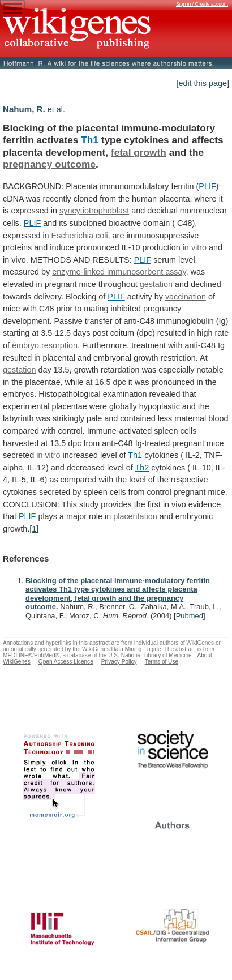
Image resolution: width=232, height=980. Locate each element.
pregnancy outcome (49, 164)
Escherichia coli (80, 236)
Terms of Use (162, 662)
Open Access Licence (66, 662)
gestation (156, 284)
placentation (135, 516)
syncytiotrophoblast (94, 211)
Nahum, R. (24, 109)
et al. (56, 109)
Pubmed (190, 616)
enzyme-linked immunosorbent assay (119, 272)
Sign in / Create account (202, 4)
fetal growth (139, 152)
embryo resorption (45, 345)
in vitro (195, 247)
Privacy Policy (119, 662)
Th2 (142, 468)
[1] (34, 529)
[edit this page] (203, 83)
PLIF (207, 186)
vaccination (186, 297)
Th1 (90, 140)
